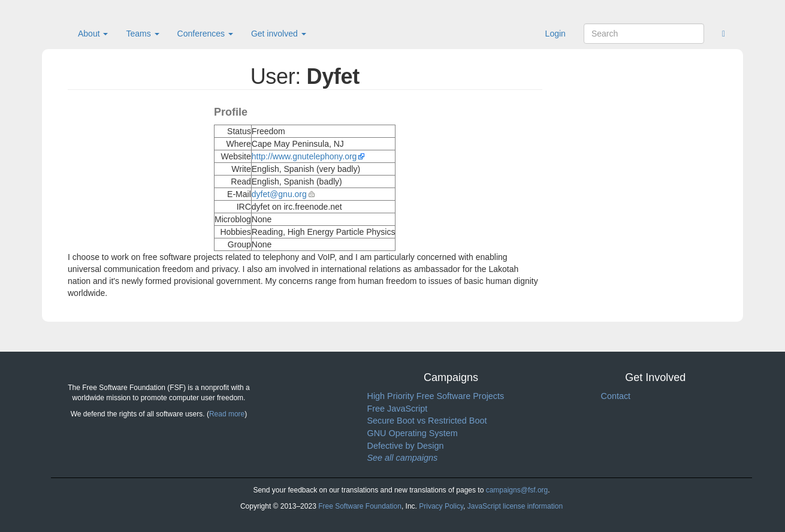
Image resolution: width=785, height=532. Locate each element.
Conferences (205, 34)
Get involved (279, 34)
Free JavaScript (398, 409)
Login (555, 34)
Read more (227, 414)
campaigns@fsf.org (517, 490)
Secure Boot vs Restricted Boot (427, 421)
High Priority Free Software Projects (436, 396)
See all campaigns (403, 458)
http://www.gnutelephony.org (304, 156)
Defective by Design (406, 446)
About (93, 34)
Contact (616, 396)
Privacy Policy (441, 506)
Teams (142, 34)
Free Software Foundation (360, 506)
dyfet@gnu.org (279, 194)
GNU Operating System (413, 433)
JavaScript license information (515, 506)
